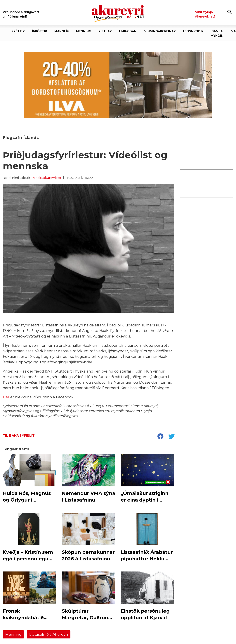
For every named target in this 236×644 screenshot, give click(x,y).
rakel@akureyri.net (47, 178)
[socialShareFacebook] (160, 437)
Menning (13, 634)
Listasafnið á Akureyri (49, 634)
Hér (7, 397)
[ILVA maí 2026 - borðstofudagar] (118, 85)
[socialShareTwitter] (171, 437)
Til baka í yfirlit (19, 436)
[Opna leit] (230, 12)
